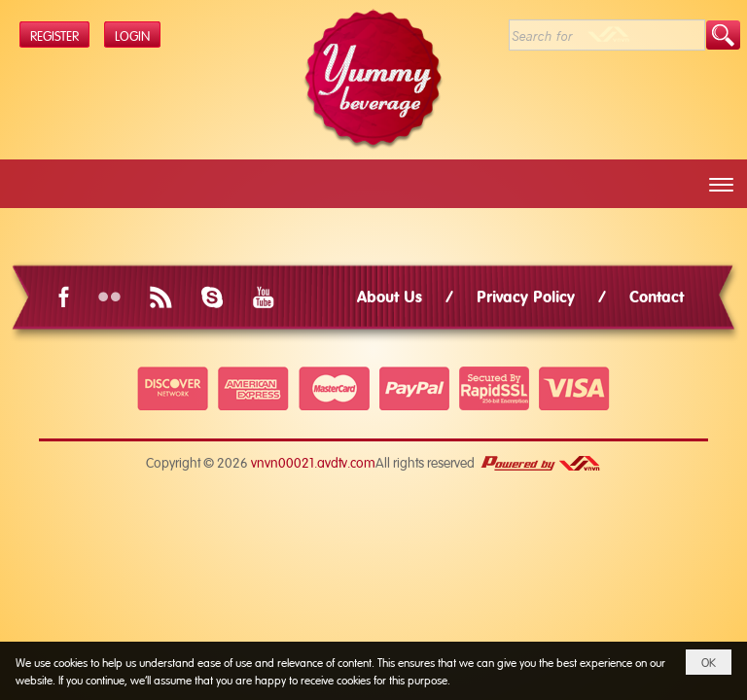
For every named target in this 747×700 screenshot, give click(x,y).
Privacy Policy (526, 295)
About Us (390, 295)
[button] (721, 185)
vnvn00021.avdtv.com (313, 461)
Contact (657, 295)
